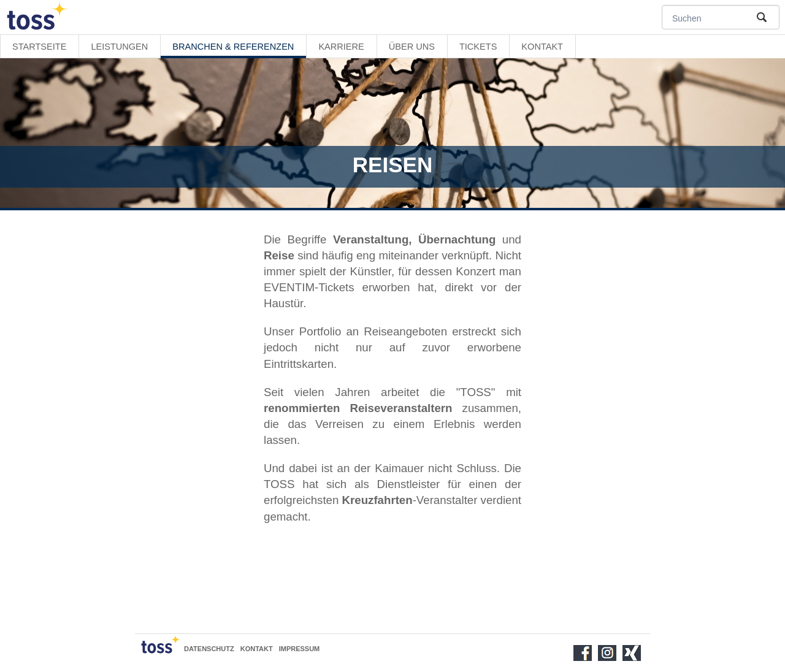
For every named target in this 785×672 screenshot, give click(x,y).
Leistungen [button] (119, 47)
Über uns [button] (412, 47)
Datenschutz (209, 649)
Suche (761, 17)
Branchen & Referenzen (233, 47)
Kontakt (542, 47)
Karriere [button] (341, 47)
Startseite (39, 47)
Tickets (478, 47)
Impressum (300, 649)
